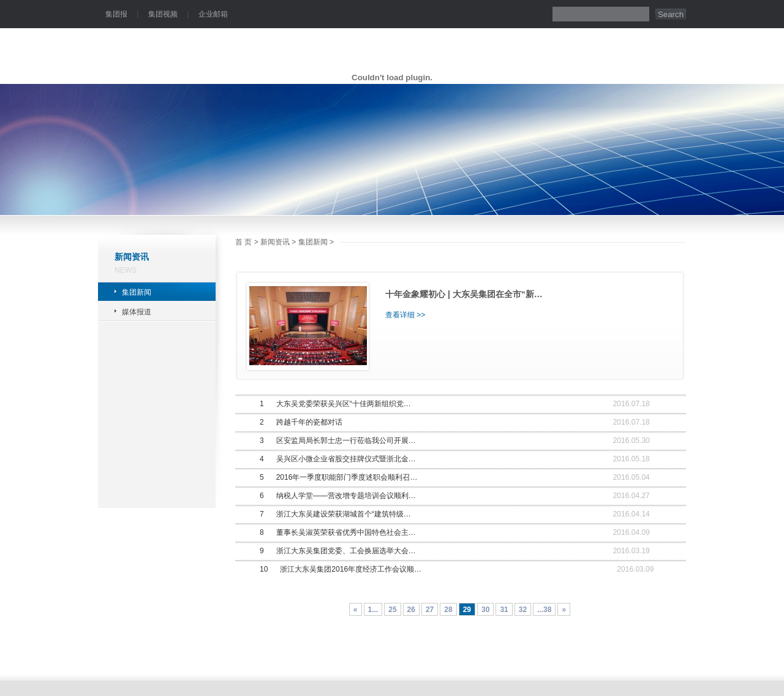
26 (411, 610)
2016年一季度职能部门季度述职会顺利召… (347, 477)
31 (504, 610)
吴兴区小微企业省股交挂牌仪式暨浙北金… (346, 459)
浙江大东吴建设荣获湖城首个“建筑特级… (344, 514)
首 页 (243, 242)
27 (430, 610)
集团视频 (163, 14)
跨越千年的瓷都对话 (309, 422)
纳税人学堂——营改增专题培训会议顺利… (346, 496)
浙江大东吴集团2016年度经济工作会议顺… (351, 569)
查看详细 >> (405, 315)
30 (485, 610)
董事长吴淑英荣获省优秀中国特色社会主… (346, 532)
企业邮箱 (213, 14)
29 (467, 610)
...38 (544, 610)
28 (448, 610)
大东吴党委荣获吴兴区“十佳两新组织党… (344, 404)
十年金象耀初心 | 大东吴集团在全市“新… (464, 294)
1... (373, 610)
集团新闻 (137, 292)
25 (392, 610)
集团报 (116, 14)
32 (523, 610)
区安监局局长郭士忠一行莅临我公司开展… (346, 441)
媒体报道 (137, 312)
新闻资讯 (275, 242)
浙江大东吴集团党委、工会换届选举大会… (346, 551)
